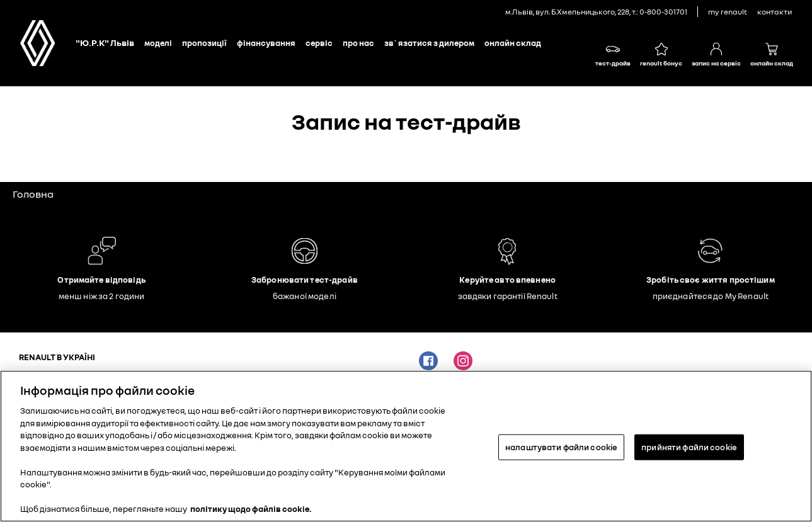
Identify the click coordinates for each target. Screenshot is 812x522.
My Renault (728, 12)
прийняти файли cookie (689, 446)
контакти (775, 12)
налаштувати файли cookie (561, 446)
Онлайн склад (513, 43)
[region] (406, 446)
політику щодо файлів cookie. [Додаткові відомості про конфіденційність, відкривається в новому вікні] (251, 509)
